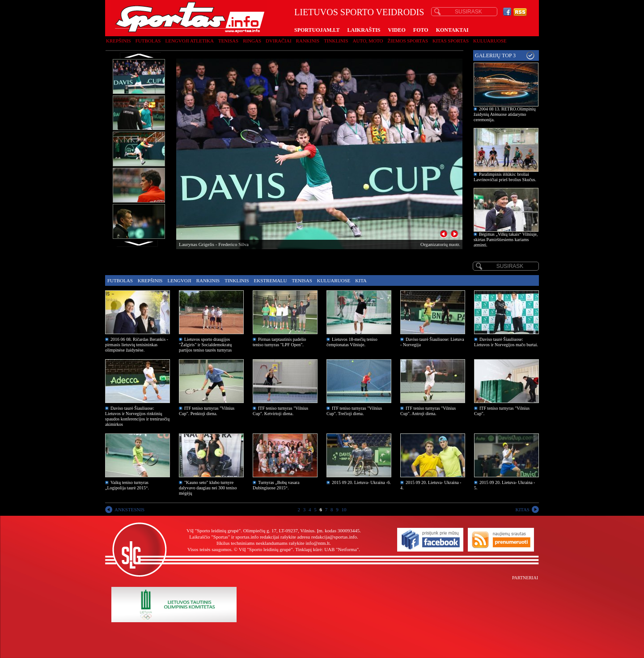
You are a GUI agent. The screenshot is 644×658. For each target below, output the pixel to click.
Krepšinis (119, 41)
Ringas (252, 41)
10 (344, 509)
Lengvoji (179, 280)
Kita (361, 280)
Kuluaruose (490, 41)
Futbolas (148, 41)
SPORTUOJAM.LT (317, 30)
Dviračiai (278, 41)
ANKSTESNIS (129, 509)
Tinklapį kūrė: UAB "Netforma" (327, 549)
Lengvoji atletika (189, 41)
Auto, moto (368, 41)
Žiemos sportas (408, 41)
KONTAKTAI (452, 30)
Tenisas (228, 41)
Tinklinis (336, 41)
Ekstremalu (271, 280)
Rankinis (308, 41)
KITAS (522, 509)
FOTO (421, 30)
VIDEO (397, 30)
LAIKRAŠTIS (364, 30)
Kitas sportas (451, 41)
